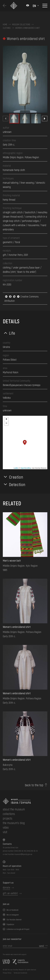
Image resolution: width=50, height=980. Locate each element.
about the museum (14, 809)
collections (9, 814)
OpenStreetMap (26, 468)
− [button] (6, 423)
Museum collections (21, 24)
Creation (16, 477)
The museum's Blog (14, 823)
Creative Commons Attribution (22, 299)
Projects (8, 818)
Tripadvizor (10, 924)
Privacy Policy (7, 973)
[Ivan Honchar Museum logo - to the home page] (14, 6)
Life (12, 333)
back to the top (34, 785)
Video (6, 827)
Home (5, 24)
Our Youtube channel (14, 920)
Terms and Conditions (20, 973)
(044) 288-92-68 (20, 851)
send (41, 946)
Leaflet (16, 468)
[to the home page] (25, 801)
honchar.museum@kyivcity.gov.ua (20, 854)
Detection (17, 484)
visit (5, 832)
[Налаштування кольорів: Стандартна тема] (28, 6)
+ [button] (6, 419)
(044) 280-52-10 (32, 851)
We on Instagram (13, 915)
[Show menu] (45, 6)
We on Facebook (12, 910)
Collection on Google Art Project (18, 929)
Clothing (7, 28)
